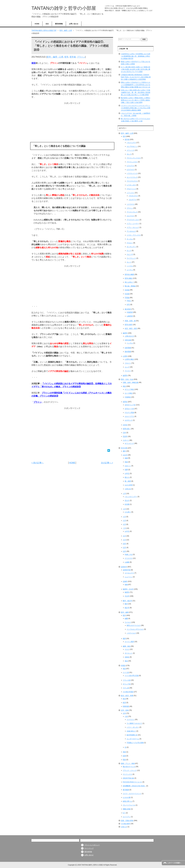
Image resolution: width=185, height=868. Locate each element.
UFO (128, 305)
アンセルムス (131, 231)
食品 (126, 661)
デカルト (130, 243)
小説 (126, 716)
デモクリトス (131, 189)
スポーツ (126, 440)
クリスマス (129, 558)
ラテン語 (126, 688)
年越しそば (129, 554)
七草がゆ (128, 489)
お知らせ (124, 827)
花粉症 (127, 657)
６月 (124, 524)
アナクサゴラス (132, 181)
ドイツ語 (126, 672)
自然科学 (124, 567)
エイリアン (127, 817)
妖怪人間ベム (127, 801)
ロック (129, 251)
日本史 (125, 425)
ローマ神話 (129, 393)
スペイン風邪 (129, 642)
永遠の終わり (131, 731)
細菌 (126, 618)
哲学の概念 (129, 278)
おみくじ (128, 466)
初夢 (126, 470)
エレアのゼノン (132, 146)
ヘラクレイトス (132, 173)
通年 (124, 451)
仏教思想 (130, 316)
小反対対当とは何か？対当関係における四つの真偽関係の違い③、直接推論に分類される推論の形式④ (136, 56)
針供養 (127, 504)
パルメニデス (131, 143)
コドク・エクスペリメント (132, 794)
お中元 (127, 531)
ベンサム (130, 343)
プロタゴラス (133, 196)
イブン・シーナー (133, 224)
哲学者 (73, 57)
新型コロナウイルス (134, 625)
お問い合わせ (74, 24)
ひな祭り (128, 512)
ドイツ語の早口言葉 (132, 676)
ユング (127, 367)
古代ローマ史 (129, 409)
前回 (34, 63)
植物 (126, 585)
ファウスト (131, 720)
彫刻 (124, 760)
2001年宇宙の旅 (128, 778)
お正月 (125, 455)
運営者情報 (59, 24)
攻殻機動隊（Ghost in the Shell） (134, 786)
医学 (124, 615)
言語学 (125, 436)
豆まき (127, 500)
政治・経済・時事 (127, 696)
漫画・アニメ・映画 (128, 763)
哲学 (66, 57)
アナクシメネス (132, 162)
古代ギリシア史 (130, 405)
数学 (126, 604)
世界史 (125, 402)
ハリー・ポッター (133, 727)
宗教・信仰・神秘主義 (131, 382)
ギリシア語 (127, 684)
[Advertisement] (72, 123)
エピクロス (131, 216)
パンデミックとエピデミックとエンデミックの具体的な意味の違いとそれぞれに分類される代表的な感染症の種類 (136, 108)
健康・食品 (127, 646)
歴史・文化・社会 (127, 379)
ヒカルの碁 (127, 797)
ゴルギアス (132, 200)
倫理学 (125, 333)
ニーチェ (130, 270)
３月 (124, 509)
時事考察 (126, 706)
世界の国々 (127, 429)
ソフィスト (131, 193)
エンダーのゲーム (133, 739)
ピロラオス (131, 170)
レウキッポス (131, 185)
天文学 (127, 596)
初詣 (126, 462)
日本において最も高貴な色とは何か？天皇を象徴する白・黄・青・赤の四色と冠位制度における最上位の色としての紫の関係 (136, 92)
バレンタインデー (131, 497)
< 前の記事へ (38, 463)
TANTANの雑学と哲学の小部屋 (64, 8)
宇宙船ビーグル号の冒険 (135, 743)
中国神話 (128, 397)
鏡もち (127, 477)
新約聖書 (128, 352)
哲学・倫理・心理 (55, 57)
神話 (124, 386)
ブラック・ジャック (130, 770)
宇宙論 (127, 298)
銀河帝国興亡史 (132, 735)
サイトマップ (89, 848)
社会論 (127, 294)
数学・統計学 (127, 601)
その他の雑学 (126, 824)
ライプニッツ (131, 258)
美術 (124, 752)
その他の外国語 (128, 692)
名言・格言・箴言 (131, 328)
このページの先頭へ (174, 863)
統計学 (127, 608)
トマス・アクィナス (134, 235)
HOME (37, 24)
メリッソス (131, 150)
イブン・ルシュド (133, 227)
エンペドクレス (132, 177)
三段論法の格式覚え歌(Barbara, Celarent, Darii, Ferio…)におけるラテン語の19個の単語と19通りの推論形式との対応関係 (136, 77)
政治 (124, 699)
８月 (124, 536)
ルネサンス (129, 420)
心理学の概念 (129, 359)
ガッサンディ (131, 247)
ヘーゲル (130, 266)
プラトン (81, 57)
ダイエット (129, 653)
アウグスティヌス (133, 220)
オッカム (130, 239)
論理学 (125, 376)
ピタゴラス (131, 166)
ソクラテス (131, 204)
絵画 (124, 756)
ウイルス (128, 622)
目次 (47, 24)
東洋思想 (128, 309)
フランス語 (127, 680)
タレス (129, 154)
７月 (124, 528)
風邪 (124, 639)
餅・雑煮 (128, 481)
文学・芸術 (125, 710)
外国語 (123, 666)
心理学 (125, 356)
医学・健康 (125, 612)
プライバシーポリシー (92, 845)
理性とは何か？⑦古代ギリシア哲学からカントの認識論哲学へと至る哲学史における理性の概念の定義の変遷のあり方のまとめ (136, 85)
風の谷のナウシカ (129, 767)
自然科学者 (127, 570)
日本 (124, 433)
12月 (124, 551)
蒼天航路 (126, 790)
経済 (124, 703)
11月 (124, 548)
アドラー (128, 371)
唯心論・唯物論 (130, 286)
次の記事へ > (107, 463)
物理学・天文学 (128, 589)
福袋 (126, 458)
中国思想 (130, 312)
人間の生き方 (129, 336)
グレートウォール (129, 805)
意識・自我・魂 (130, 321)
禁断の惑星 (127, 809)
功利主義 (128, 340)
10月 (124, 544)
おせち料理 (129, 485)
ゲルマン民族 (129, 413)
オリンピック (129, 443)
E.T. (124, 813)
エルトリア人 (129, 416)
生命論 (127, 290)
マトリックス (127, 774)
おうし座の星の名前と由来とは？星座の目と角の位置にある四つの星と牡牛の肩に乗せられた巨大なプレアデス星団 (136, 69)
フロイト (128, 363)
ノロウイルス (131, 633)
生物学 (125, 581)
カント (129, 262)
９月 (124, 540)
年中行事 (124, 448)
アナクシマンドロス (134, 158)
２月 (124, 494)
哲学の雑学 (129, 325)
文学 (124, 713)
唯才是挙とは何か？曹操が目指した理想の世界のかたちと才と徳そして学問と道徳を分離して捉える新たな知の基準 (136, 100)
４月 (124, 517)
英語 (124, 669)
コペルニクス (129, 573)
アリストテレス (132, 212)
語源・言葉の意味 (127, 821)
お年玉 (127, 473)
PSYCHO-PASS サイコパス (132, 782)
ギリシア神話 (129, 389)
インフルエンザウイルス (135, 629)
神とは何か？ (129, 282)
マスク (127, 649)
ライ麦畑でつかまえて (134, 723)
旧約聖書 (128, 348)
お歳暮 (127, 562)
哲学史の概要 (129, 274)
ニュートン (129, 577)
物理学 (127, 592)
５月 (124, 521)
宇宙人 (129, 301)
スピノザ (130, 254)
